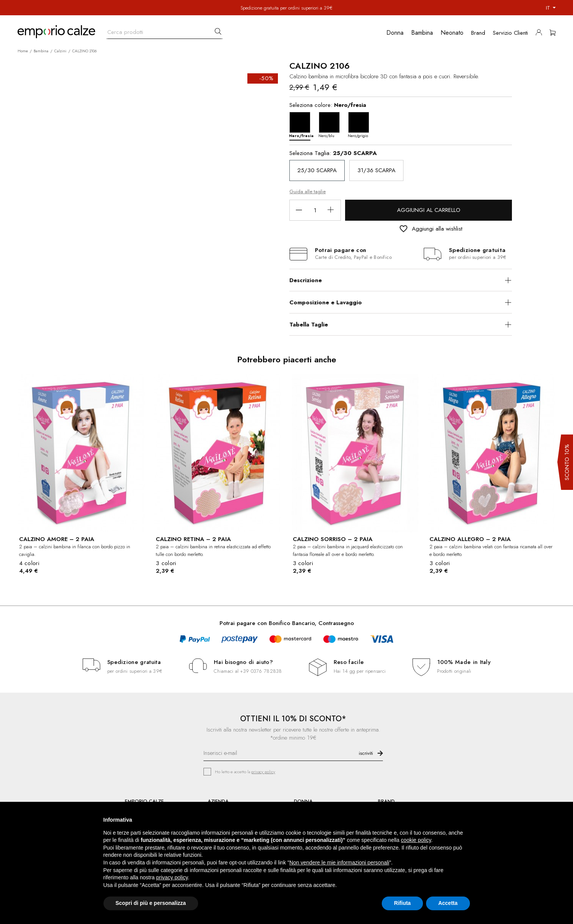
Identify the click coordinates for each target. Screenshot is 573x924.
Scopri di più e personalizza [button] (151, 903)
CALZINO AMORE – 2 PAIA (57, 539)
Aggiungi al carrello (429, 210)
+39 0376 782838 (261, 671)
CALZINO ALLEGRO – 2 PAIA (470, 539)
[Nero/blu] (331, 124)
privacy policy (263, 772)
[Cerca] (165, 30)
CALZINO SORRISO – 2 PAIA (333, 539)
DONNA (303, 801)
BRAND (386, 801)
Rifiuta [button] (402, 903)
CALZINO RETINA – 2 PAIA (193, 539)
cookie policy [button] (416, 840)
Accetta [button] (448, 903)
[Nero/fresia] (302, 124)
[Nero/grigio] (361, 124)
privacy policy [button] (172, 877)
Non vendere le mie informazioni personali (339, 863)
